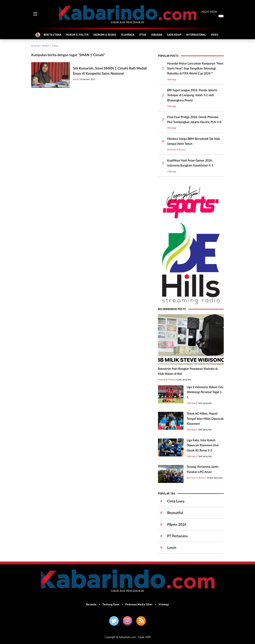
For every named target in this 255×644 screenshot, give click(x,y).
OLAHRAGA (128, 35)
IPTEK (143, 35)
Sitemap (164, 604)
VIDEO (214, 35)
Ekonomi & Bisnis (176, 149)
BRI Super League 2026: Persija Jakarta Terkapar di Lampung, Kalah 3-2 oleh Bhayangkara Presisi (192, 95)
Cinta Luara (176, 501)
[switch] (221, 16)
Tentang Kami (111, 604)
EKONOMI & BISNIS (105, 35)
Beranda (35, 46)
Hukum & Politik (166, 379)
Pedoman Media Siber (139, 604)
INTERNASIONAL (196, 35)
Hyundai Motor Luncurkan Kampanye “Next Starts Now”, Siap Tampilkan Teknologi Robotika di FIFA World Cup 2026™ (195, 69)
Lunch (172, 548)
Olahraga (172, 79)
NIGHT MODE (209, 12)
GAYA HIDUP (174, 35)
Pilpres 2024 (177, 524)
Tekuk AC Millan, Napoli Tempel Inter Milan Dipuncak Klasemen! (205, 419)
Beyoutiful (175, 513)
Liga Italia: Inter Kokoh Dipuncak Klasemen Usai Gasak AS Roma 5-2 (203, 445)
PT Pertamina (177, 536)
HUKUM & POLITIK (77, 35)
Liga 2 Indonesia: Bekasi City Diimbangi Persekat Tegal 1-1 (205, 392)
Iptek (76, 79)
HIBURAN (157, 35)
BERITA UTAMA (52, 35)
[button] (35, 14)
